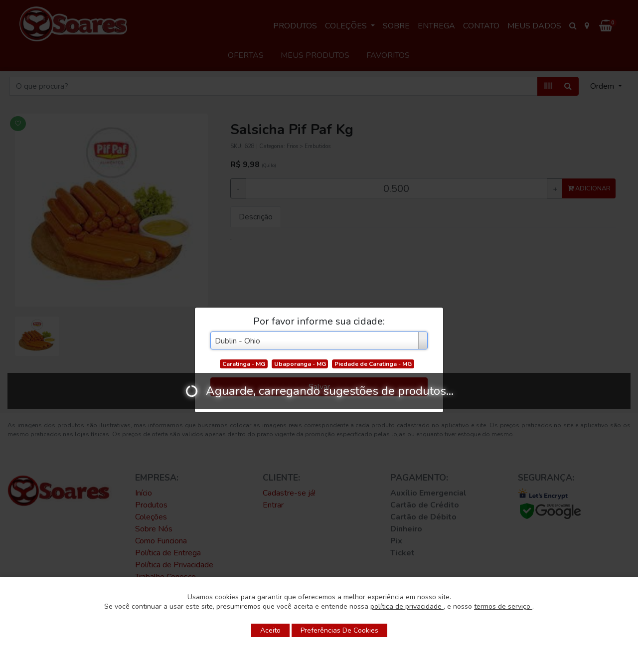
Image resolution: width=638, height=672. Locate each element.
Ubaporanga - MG (300, 364)
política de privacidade (407, 606)
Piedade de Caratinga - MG (373, 364)
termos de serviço (503, 606)
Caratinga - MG (244, 364)
